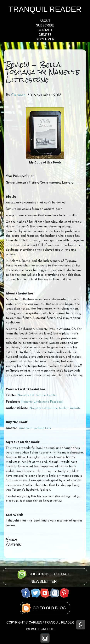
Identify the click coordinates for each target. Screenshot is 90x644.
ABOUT (45, 21)
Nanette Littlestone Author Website (55, 408)
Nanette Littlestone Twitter (37, 395)
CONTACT (45, 30)
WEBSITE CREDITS (40, 629)
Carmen (18, 95)
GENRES (45, 35)
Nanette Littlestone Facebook (42, 402)
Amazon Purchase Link (35, 428)
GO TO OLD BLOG (49, 608)
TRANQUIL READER (45, 9)
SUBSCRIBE (45, 25)
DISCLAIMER (45, 39)
